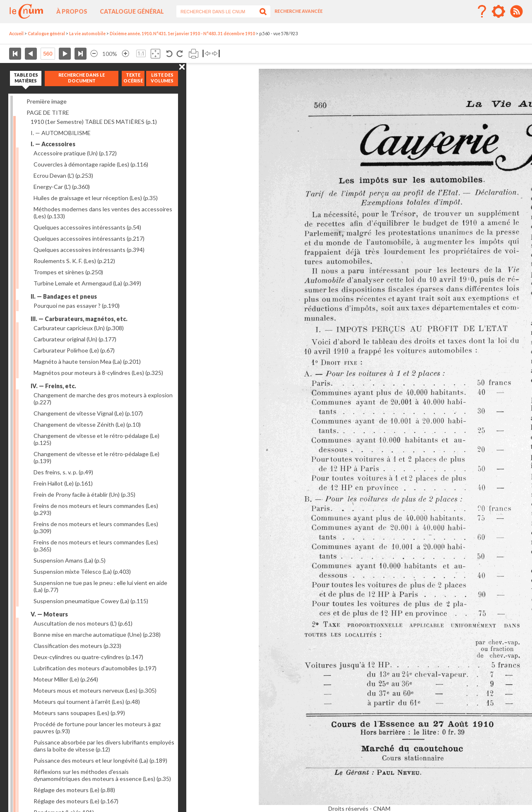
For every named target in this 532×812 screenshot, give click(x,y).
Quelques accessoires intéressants (87, 227)
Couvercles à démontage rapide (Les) (91, 164)
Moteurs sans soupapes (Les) (79, 713)
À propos (72, 11)
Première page (15, 54)
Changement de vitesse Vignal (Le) (88, 413)
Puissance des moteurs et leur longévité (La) (100, 760)
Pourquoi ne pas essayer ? (77, 306)
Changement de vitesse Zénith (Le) (87, 424)
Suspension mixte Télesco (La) (82, 572)
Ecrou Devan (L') (63, 175)
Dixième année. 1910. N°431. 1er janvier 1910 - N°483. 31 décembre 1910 (182, 34)
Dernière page (81, 54)
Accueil (16, 34)
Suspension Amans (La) (70, 560)
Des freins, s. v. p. (63, 472)
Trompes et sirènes (68, 272)
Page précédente (31, 54)
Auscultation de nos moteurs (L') (83, 623)
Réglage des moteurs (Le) (74, 790)
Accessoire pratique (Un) (75, 153)
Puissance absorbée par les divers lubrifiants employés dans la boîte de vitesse (104, 746)
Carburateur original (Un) (75, 339)
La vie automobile (87, 34)
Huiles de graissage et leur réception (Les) (96, 198)
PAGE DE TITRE (48, 112)
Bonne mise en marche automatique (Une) (97, 634)
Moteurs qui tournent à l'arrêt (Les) (87, 702)
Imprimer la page (194, 54)
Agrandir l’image (125, 54)
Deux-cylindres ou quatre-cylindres (88, 657)
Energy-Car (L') (62, 187)
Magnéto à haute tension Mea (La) (87, 361)
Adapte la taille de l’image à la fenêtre (155, 54)
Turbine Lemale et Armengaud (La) (87, 283)
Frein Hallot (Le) (63, 483)
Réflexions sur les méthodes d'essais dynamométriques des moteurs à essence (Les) (102, 775)
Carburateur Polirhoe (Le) (74, 350)
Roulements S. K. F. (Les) (74, 261)
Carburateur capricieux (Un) (79, 328)
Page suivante (65, 54)
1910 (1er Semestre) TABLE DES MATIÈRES (94, 122)
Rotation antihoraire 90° (170, 54)
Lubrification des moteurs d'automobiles (95, 668)
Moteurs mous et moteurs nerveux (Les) (95, 690)
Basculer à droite (216, 54)
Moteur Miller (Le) (66, 679)
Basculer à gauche (206, 54)
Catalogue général (132, 11)
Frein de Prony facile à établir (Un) (84, 494)
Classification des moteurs (77, 646)
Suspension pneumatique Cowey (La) (91, 601)
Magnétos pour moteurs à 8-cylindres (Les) (98, 373)
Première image (47, 101)
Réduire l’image (94, 54)
